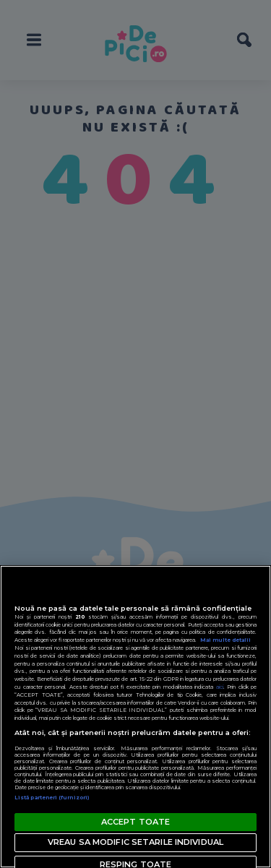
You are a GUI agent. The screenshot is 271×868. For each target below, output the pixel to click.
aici (220, 687)
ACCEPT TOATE (135, 822)
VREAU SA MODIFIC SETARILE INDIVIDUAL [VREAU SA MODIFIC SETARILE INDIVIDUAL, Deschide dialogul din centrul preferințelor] (135, 842)
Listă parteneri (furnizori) (52, 798)
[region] (135, 717)
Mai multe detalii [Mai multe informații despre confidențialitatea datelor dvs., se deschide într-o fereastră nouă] (225, 640)
